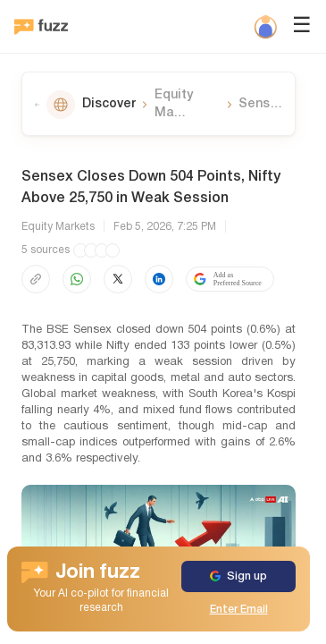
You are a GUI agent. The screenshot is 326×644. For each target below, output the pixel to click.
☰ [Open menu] (302, 27)
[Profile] (265, 27)
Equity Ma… (174, 104)
